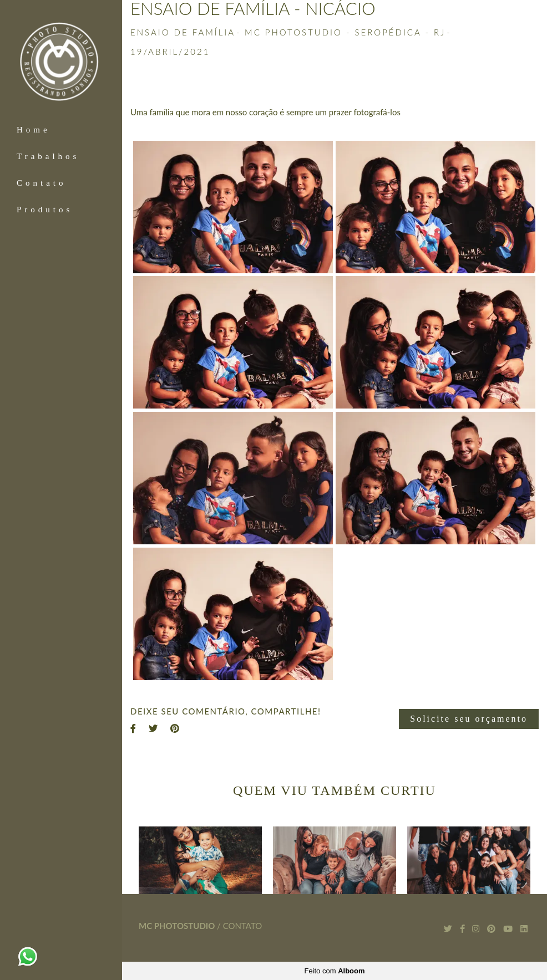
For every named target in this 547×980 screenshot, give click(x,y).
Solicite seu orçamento (469, 719)
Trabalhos (48, 156)
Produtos (45, 210)
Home (34, 130)
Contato (42, 183)
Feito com (334, 971)
